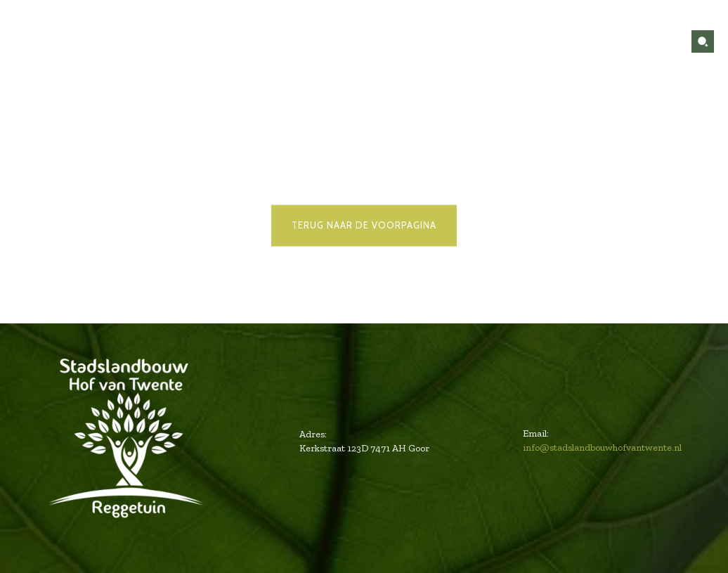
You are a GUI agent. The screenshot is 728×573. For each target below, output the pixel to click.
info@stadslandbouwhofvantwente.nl (602, 448)
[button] (703, 41)
